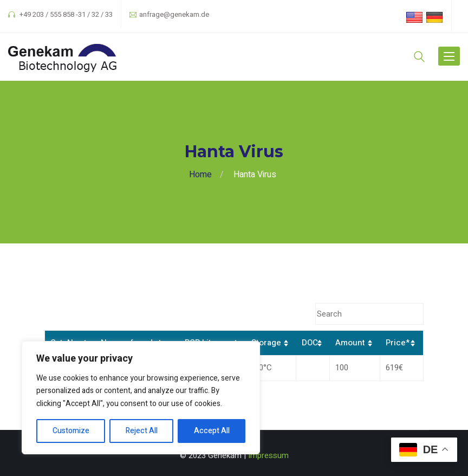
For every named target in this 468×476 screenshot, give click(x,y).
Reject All (142, 431)
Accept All (212, 431)
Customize (71, 431)
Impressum (268, 455)
